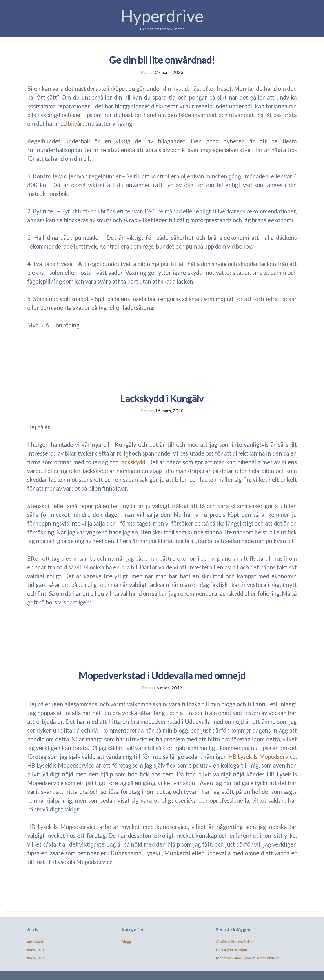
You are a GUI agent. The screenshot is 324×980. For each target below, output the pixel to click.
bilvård (77, 124)
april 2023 (35, 941)
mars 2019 (35, 958)
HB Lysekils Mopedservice (262, 757)
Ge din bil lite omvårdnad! (162, 60)
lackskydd (133, 462)
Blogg (126, 941)
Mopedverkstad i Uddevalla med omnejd (162, 676)
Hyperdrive (162, 16)
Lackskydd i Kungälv (162, 398)
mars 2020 (35, 950)
